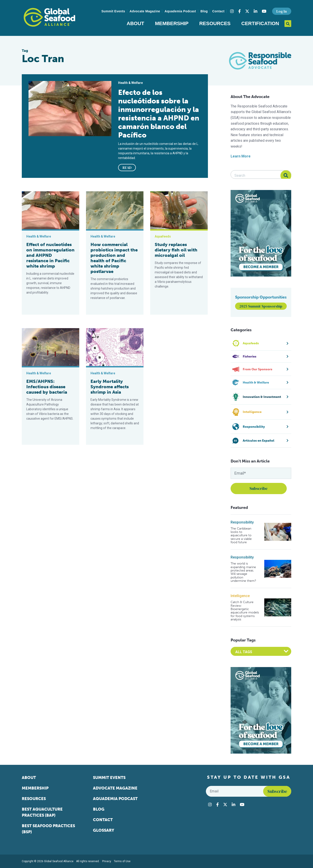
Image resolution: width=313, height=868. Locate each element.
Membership (172, 23)
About (135, 23)
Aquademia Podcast (180, 11)
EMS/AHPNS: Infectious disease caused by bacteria (47, 387)
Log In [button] (282, 11)
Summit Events (113, 11)
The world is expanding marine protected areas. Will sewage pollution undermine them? (243, 572)
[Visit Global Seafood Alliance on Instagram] (232, 11)
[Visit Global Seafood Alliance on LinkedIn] (256, 11)
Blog (204, 11)
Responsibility (242, 522)
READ (127, 168)
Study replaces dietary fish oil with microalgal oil (176, 250)
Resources (215, 23)
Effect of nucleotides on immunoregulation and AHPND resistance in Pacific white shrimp (50, 255)
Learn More (241, 156)
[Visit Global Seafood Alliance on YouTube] (264, 11)
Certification (260, 23)
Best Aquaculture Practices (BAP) (42, 812)
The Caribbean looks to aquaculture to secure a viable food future (241, 535)
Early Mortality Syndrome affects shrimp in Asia (110, 387)
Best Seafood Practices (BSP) (48, 829)
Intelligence (240, 596)
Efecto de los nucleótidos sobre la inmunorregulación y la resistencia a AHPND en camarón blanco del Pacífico (159, 114)
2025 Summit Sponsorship (261, 306)
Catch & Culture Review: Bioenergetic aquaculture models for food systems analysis (245, 611)
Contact (218, 11)
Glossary (104, 830)
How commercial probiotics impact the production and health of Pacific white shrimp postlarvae (114, 258)
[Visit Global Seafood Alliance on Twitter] (247, 11)
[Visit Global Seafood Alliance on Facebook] (239, 11)
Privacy (107, 861)
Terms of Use (122, 861)
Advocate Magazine (145, 11)
